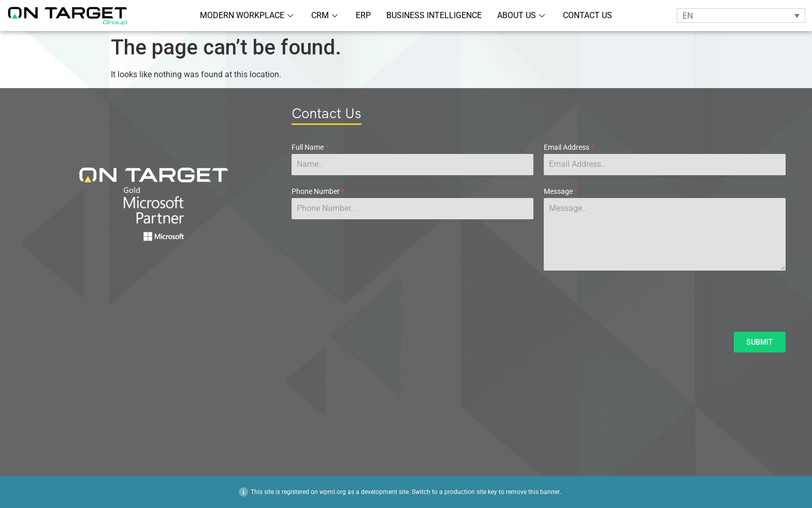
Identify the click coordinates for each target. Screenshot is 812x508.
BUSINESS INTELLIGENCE (434, 15)
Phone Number (318, 191)
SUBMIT (759, 342)
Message (561, 191)
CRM (326, 15)
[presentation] (539, 301)
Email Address (569, 147)
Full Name (310, 147)
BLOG (418, 377)
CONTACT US (588, 15)
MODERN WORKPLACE (248, 15)
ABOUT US (522, 15)
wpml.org (333, 492)
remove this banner (533, 492)
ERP (363, 15)
